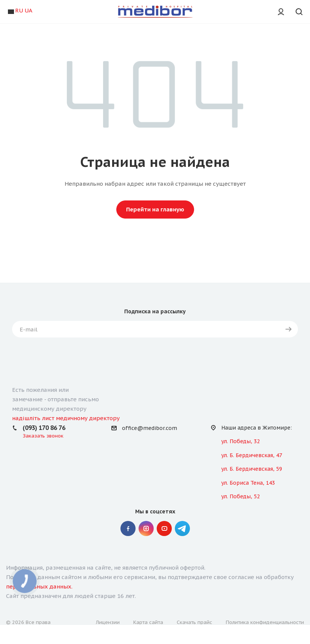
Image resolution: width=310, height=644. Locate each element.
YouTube (164, 528)
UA (29, 10)
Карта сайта (148, 622)
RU (19, 10)
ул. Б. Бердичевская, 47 (252, 455)
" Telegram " (182, 528)
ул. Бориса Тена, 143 (248, 483)
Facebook (128, 528)
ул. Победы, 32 (241, 441)
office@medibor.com (150, 428)
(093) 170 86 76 (44, 428)
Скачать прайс (194, 622)
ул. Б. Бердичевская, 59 (252, 469)
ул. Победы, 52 (241, 496)
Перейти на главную (155, 209)
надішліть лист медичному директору (66, 418)
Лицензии (108, 622)
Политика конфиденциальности (265, 622)
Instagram (146, 528)
